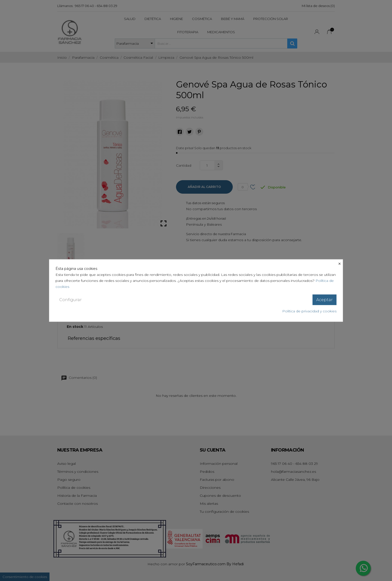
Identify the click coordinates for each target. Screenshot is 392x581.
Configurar (70, 299)
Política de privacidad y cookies (309, 311)
